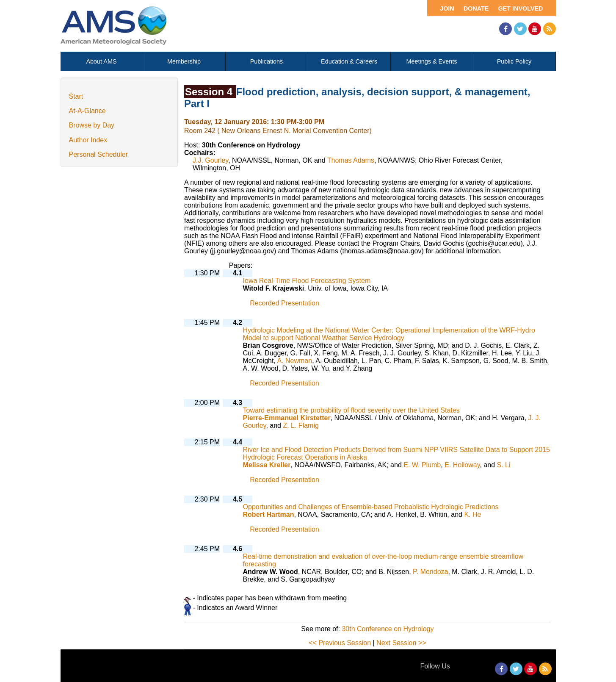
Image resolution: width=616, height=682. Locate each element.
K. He (472, 514)
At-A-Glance (87, 111)
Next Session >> (401, 643)
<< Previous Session (340, 643)
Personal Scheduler (99, 154)
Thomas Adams (351, 160)
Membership (184, 61)
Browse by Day (92, 125)
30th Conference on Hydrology (388, 629)
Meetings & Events (432, 61)
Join (447, 8)
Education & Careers (349, 61)
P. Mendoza (430, 572)
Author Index (88, 140)
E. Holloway (462, 465)
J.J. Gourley (210, 160)
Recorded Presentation (285, 303)
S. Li (503, 465)
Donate (476, 8)
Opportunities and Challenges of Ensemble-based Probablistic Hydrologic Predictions (371, 507)
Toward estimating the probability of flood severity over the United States (351, 410)
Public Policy (514, 61)
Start (76, 96)
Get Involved (520, 8)
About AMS (102, 61)
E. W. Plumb (422, 465)
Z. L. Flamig (301, 426)
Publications (267, 61)
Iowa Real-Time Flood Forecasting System (307, 281)
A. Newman (294, 361)
